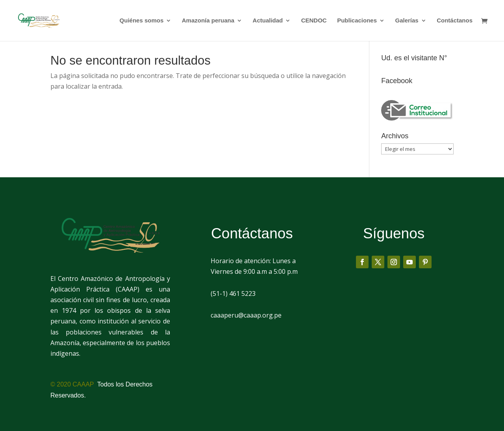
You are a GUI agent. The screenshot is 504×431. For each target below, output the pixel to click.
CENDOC (314, 21)
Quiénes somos (142, 21)
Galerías (407, 21)
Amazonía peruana (208, 21)
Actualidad (268, 21)
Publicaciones (357, 21)
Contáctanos (455, 21)
